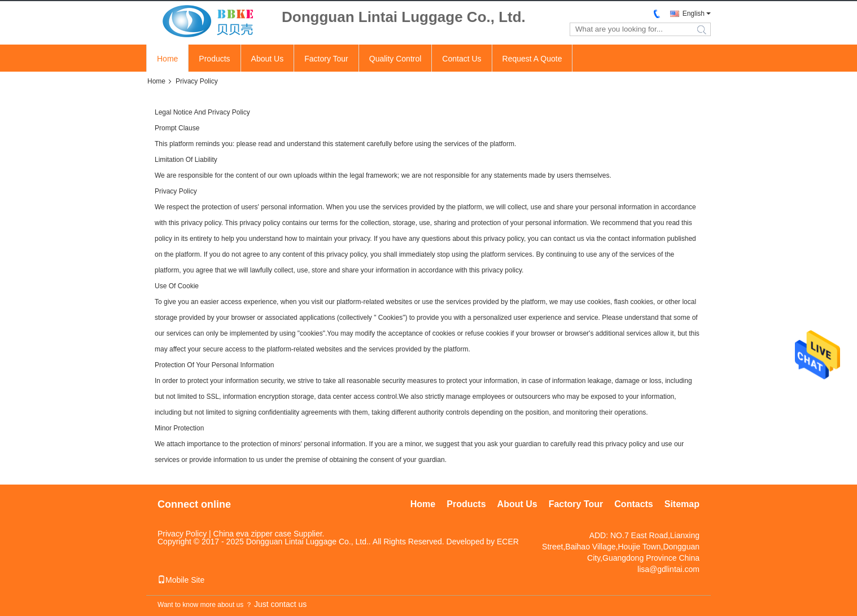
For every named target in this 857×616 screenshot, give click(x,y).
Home (167, 59)
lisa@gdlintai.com (668, 569)
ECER (508, 542)
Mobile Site (181, 580)
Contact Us (462, 59)
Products (214, 59)
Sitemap (682, 504)
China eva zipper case (253, 534)
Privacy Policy (182, 534)
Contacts (633, 504)
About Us (268, 59)
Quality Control (395, 59)
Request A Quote (532, 59)
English (694, 14)
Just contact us (280, 604)
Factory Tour (326, 59)
